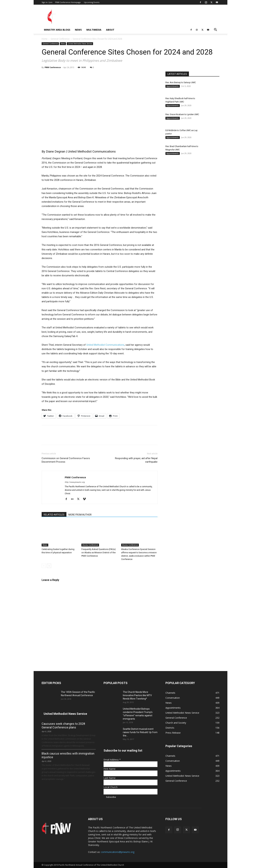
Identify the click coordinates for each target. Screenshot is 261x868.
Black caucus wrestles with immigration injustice (68, 755)
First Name (110, 769)
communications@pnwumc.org (118, 852)
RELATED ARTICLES (54, 515)
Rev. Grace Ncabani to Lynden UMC (182, 114)
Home (45, 39)
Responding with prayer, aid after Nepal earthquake (136, 460)
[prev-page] (44, 566)
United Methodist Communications (105, 345)
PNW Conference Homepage (68, 2)
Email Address (112, 760)
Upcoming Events (92, 2)
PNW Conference (53, 67)
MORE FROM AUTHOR (80, 515)
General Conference (60, 39)
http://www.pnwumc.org (75, 482)
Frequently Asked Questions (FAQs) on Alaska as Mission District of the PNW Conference (99, 553)
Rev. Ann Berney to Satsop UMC (181, 82)
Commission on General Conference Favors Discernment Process (66, 460)
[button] (215, 30)
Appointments (173, 86)
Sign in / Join (47, 2)
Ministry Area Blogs (57, 30)
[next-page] (49, 566)
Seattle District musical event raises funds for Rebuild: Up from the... (140, 732)
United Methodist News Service (80, 44)
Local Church (111, 787)
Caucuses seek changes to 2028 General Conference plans (63, 726)
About (110, 30)
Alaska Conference (90, 545)
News (78, 30)
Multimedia (94, 30)
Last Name (110, 778)
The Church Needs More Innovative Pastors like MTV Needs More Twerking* (137, 695)
